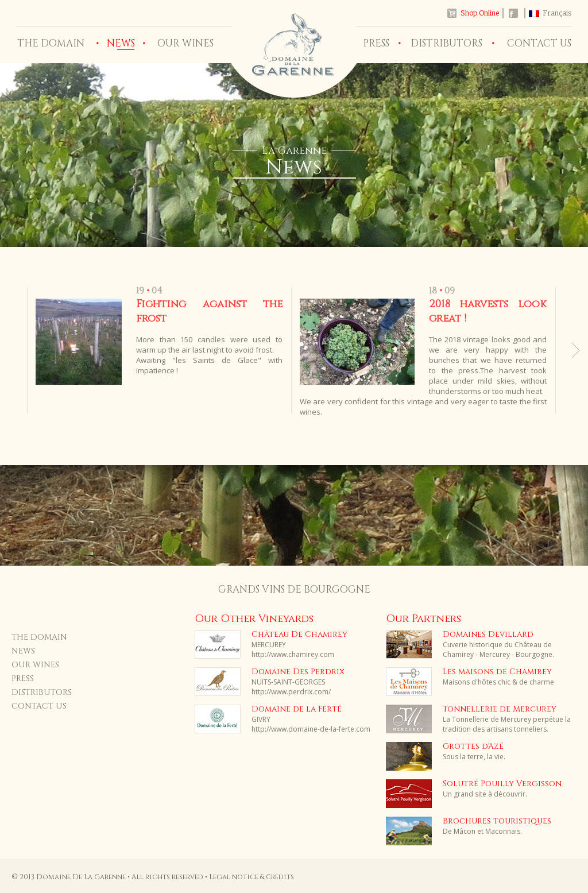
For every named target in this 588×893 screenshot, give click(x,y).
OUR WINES (185, 43)
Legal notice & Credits (252, 877)
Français (557, 13)
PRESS (376, 43)
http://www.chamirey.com (293, 654)
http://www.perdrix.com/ (291, 692)
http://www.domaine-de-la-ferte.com (311, 729)
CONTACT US (539, 43)
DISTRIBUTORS (446, 43)
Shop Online (480, 13)
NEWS (23, 651)
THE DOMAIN (51, 43)
